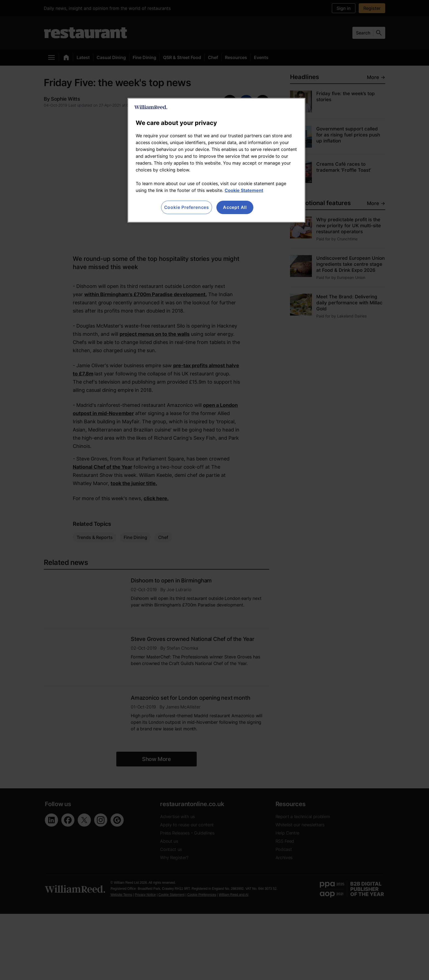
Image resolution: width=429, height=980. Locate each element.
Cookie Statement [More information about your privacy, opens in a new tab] (244, 190)
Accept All (235, 207)
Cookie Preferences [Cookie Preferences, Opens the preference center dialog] (187, 207)
